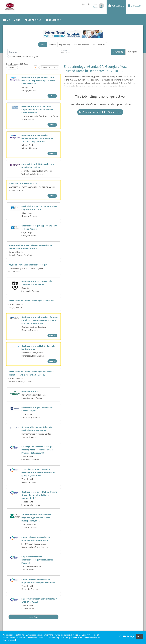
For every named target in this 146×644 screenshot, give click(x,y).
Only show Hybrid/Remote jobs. (25, 56)
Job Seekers (116, 6)
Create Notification (50, 67)
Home (7, 20)
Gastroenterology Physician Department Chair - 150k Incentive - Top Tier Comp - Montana (38, 138)
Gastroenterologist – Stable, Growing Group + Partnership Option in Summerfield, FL (39, 495)
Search (43, 45)
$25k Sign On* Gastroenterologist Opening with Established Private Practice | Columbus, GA (37, 450)
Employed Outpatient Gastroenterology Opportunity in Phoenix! (37, 560)
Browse (52, 45)
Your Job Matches (81, 45)
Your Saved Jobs (99, 45)
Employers (135, 6)
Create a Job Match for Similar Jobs (100, 112)
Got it (140, 636)
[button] (132, 52)
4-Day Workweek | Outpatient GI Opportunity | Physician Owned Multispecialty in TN (36, 518)
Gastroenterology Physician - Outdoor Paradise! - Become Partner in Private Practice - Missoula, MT (40, 320)
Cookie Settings (127, 636)
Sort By (11, 67)
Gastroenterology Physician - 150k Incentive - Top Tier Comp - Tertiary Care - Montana (38, 81)
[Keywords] (33, 52)
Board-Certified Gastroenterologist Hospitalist (31, 301)
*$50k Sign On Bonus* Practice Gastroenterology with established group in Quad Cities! (38, 472)
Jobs (17, 20)
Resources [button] (52, 20)
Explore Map (65, 45)
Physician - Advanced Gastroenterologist (28, 265)
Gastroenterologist (31, 391)
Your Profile (33, 20)
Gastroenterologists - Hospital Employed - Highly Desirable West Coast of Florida (37, 109)
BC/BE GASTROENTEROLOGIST (23, 184)
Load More (33, 617)
